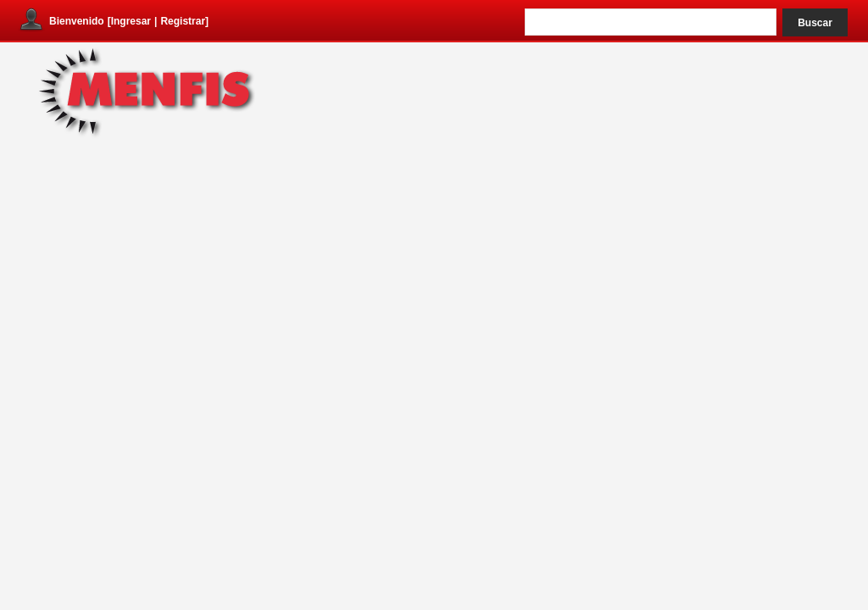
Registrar (183, 21)
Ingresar (131, 21)
